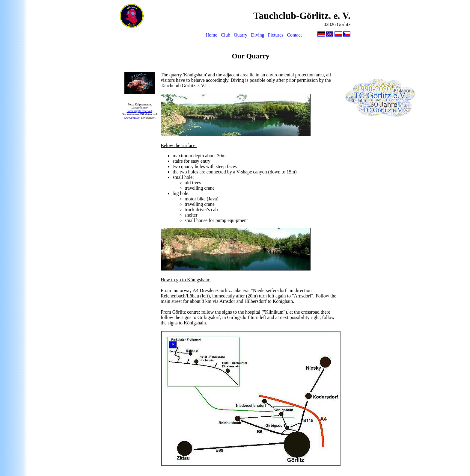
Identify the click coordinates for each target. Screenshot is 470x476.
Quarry (241, 35)
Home (211, 35)
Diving (257, 35)
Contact (294, 35)
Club (226, 35)
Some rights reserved (139, 111)
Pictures (276, 35)
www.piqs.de (132, 118)
